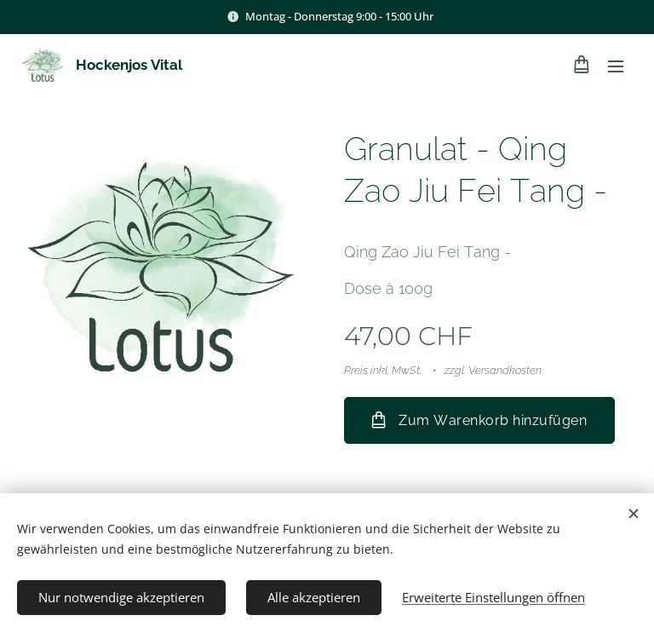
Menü (616, 66)
